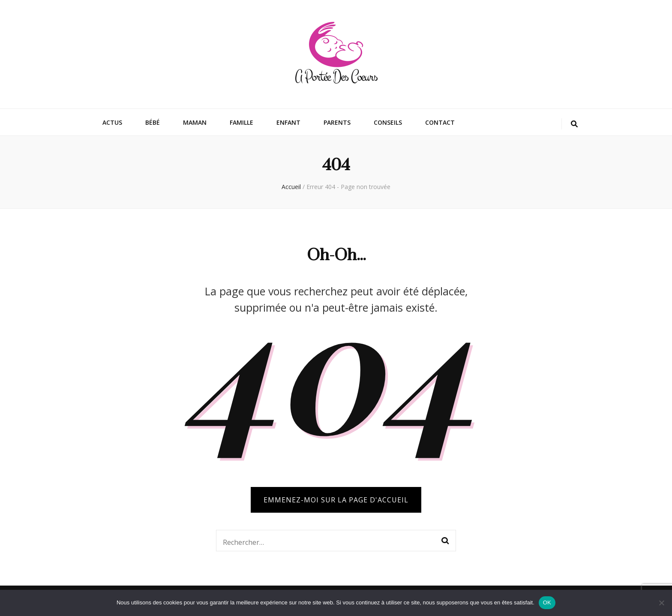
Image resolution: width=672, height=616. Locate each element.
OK (547, 602)
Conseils (388, 122)
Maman (195, 122)
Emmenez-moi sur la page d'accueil (336, 500)
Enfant (288, 122)
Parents (337, 122)
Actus (112, 122)
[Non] (661, 603)
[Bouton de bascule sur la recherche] (574, 124)
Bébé (153, 122)
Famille (241, 122)
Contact (440, 122)
